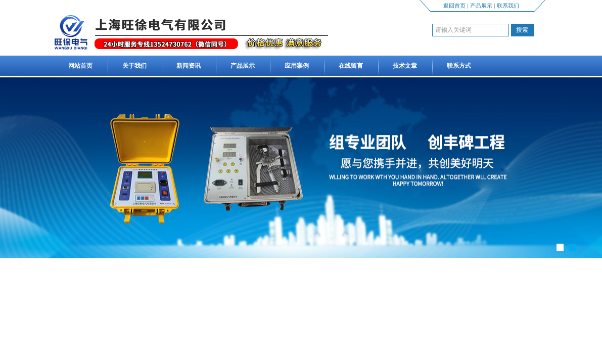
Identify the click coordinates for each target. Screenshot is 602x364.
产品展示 (481, 6)
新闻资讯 (189, 66)
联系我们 (508, 6)
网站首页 (80, 66)
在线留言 (351, 66)
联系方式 (459, 66)
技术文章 (405, 66)
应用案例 (297, 66)
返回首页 (454, 6)
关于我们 (134, 66)
